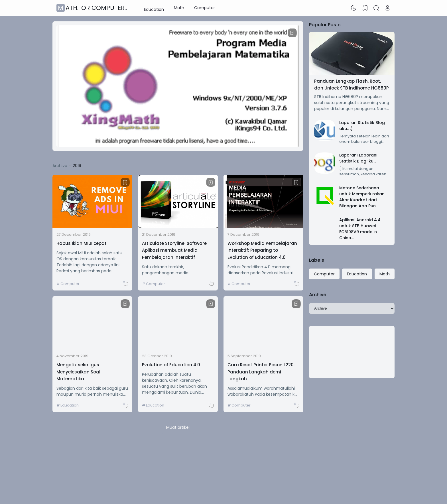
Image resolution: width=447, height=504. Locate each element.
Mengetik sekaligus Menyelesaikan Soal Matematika (78, 372)
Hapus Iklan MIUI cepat (82, 243)
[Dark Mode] (354, 8)
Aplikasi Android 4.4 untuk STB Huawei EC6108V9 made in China (360, 229)
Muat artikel (178, 427)
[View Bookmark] (365, 8)
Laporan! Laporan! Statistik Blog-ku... (358, 158)
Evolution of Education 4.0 (171, 365)
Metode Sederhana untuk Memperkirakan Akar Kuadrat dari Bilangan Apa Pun (362, 197)
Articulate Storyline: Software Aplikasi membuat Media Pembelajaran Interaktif (174, 250)
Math (179, 8)
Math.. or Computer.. (92, 8)
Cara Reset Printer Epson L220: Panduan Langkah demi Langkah (261, 372)
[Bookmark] (292, 33)
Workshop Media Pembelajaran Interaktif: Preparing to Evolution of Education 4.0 (262, 250)
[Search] (376, 8)
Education (154, 8)
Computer (205, 8)
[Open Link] (387, 8)
